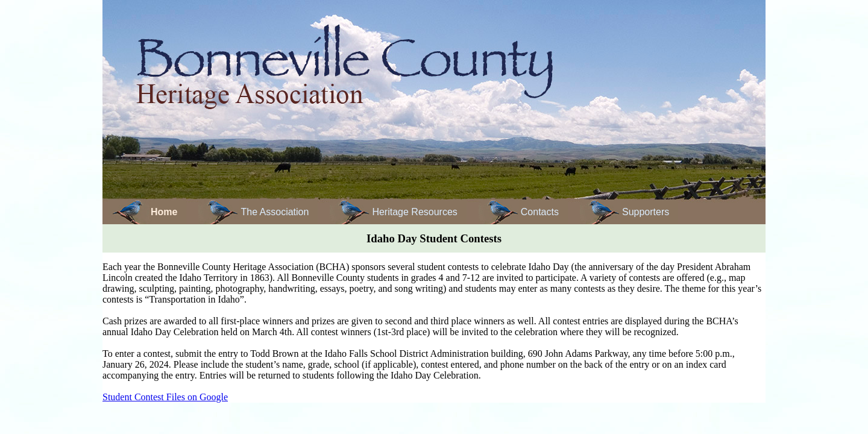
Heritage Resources (414, 212)
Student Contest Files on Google (165, 397)
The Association (275, 212)
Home (164, 212)
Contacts (540, 212)
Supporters (646, 212)
